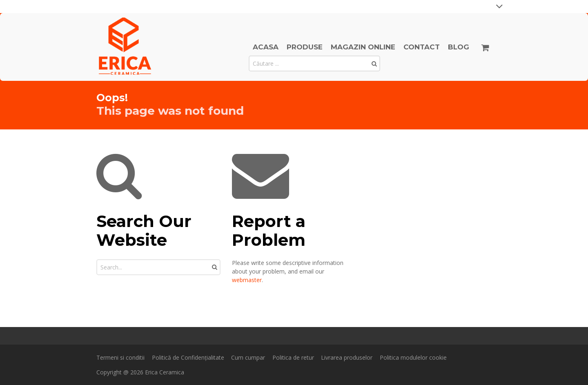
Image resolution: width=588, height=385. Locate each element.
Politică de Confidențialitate (188, 357)
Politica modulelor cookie (413, 357)
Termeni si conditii (120, 357)
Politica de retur (293, 357)
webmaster (247, 280)
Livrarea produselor (347, 357)
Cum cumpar (248, 357)
